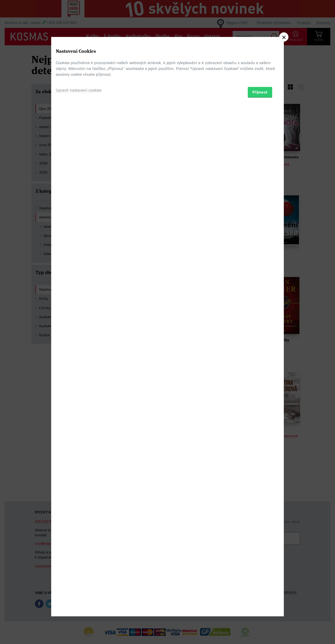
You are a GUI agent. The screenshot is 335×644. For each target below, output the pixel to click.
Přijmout (260, 349)
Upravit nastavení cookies (79, 347)
